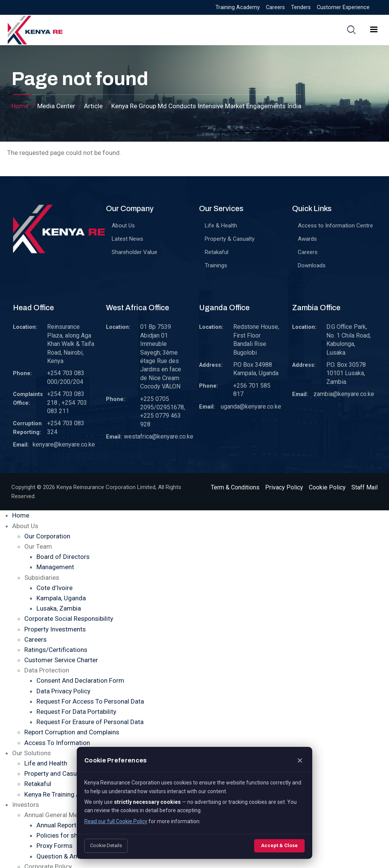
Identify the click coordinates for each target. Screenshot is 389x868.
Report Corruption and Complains (72, 732)
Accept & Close (279, 845)
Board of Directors (63, 557)
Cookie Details (106, 845)
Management (55, 567)
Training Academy (238, 7)
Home (20, 106)
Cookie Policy (327, 487)
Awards (307, 239)
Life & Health (221, 226)
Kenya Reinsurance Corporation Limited (106, 487)
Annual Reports (58, 825)
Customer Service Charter (61, 660)
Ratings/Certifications (56, 650)
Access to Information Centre (335, 226)
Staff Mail (364, 487)
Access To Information (57, 743)
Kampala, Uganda (61, 598)
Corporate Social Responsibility (69, 619)
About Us (123, 226)
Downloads (312, 265)
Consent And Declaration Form (80, 680)
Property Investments (55, 629)
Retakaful (217, 252)
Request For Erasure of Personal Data (90, 722)
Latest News (127, 239)
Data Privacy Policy (63, 691)
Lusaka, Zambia (59, 608)
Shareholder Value (134, 252)
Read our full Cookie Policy (116, 821)
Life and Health (46, 763)
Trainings (216, 265)
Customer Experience (343, 7)
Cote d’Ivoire (55, 588)
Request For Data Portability (76, 712)
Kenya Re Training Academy (64, 794)
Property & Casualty (230, 239)
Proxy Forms (55, 846)
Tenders (301, 7)
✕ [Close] (300, 761)
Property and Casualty (56, 773)
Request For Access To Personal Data (90, 701)
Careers (275, 7)
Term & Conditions (235, 487)
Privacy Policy (284, 487)
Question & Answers (66, 856)
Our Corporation (47, 536)
